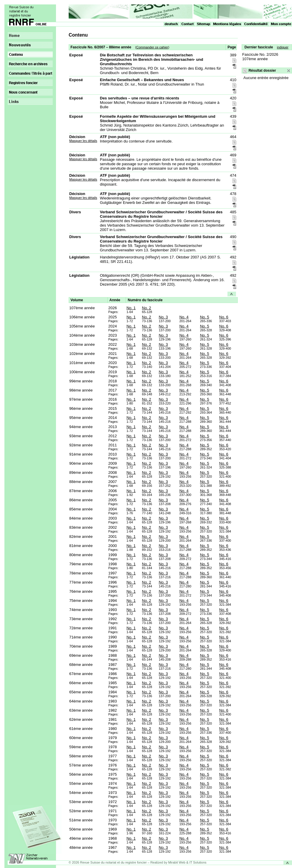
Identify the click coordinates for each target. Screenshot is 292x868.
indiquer (283, 47)
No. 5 (205, 317)
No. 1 (131, 308)
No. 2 (147, 308)
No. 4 (184, 317)
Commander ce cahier (152, 47)
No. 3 (163, 317)
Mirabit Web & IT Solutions (187, 862)
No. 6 (224, 317)
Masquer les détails (83, 141)
